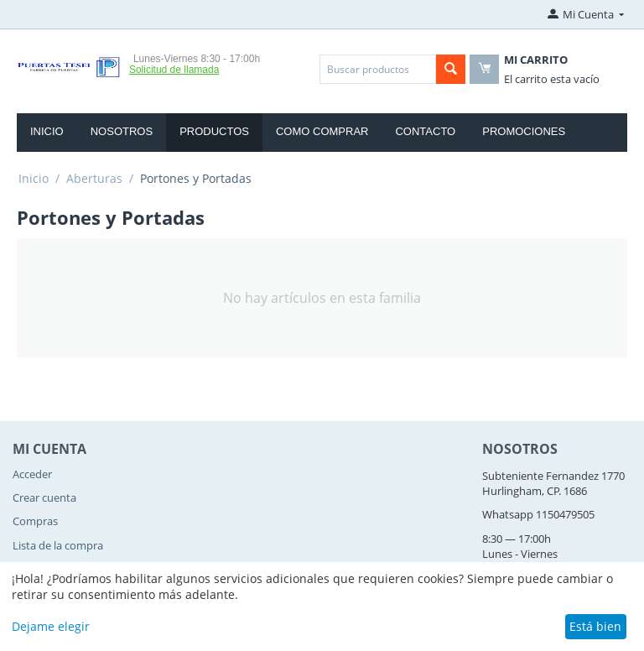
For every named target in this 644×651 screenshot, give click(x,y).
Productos (214, 131)
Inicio (47, 131)
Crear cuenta (44, 497)
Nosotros (122, 131)
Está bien (595, 626)
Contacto (425, 131)
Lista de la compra (58, 545)
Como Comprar (322, 131)
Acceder (32, 474)
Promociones (524, 131)
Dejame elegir (51, 626)
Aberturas (94, 178)
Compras (35, 521)
